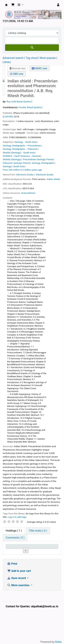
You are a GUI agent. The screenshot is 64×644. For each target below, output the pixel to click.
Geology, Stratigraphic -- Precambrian (22, 146)
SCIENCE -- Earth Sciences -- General (21, 156)
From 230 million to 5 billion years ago (22, 170)
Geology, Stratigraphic (43, 163)
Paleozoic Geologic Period (16, 163)
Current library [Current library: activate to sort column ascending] (25, 549)
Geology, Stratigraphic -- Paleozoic (20, 149)
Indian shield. (54, 179)
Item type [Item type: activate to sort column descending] (10, 549)
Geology (7, 166)
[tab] (38, 531)
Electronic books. (25, 175)
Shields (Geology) (12, 159)
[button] (13, 5)
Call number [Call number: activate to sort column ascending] (38, 549)
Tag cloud (32, 58)
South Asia (19, 166)
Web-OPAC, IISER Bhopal (6, 5)
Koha (58, 642)
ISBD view (17, 74)
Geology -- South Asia (25, 142)
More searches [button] (19, 613)
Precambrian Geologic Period (38, 159)
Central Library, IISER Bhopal (25, 566)
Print (12, 591)
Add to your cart (19, 598)
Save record (17, 605)
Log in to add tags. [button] (17, 517)
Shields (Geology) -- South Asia (19, 153)
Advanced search (13, 58)
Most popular (48, 58)
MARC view (39, 68)
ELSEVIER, (8, 117)
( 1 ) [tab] (14, 531)
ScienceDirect (28, 193)
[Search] (32, 48)
